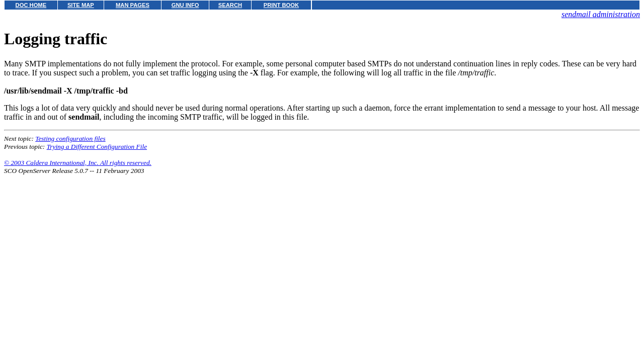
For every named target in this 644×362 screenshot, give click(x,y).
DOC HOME (31, 5)
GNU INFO (185, 5)
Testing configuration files (70, 139)
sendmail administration (601, 14)
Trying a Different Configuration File (97, 147)
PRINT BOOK (281, 5)
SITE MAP (81, 5)
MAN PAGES (133, 5)
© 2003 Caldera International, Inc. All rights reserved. (78, 163)
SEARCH (230, 5)
